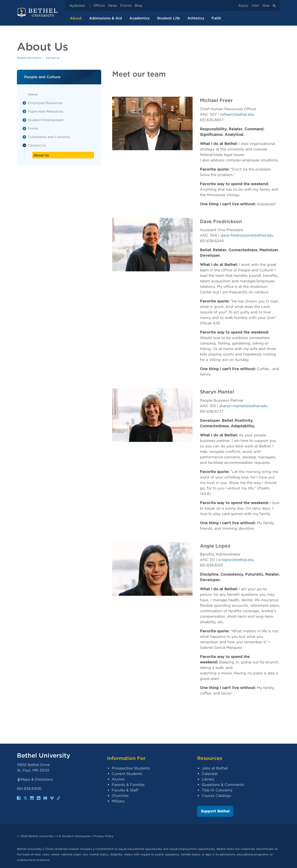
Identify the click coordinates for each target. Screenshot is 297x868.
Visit (255, 6)
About (76, 18)
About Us (41, 155)
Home (33, 94)
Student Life (168, 18)
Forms (33, 128)
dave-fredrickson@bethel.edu (247, 235)
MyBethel (77, 6)
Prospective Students (131, 768)
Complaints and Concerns (49, 137)
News (113, 6)
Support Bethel (215, 811)
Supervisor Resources (46, 111)
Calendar (210, 774)
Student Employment (46, 120)
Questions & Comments (223, 785)
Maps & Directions (35, 779)
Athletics (196, 18)
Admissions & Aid (106, 18)
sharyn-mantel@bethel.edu (243, 406)
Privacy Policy (103, 836)
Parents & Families (128, 785)
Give (266, 6)
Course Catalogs (216, 796)
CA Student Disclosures (73, 836)
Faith (216, 18)
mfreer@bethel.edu (237, 114)
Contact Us (37, 145)
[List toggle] (24, 103)
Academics (139, 18)
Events (126, 6)
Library (208, 779)
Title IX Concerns (217, 790)
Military (118, 801)
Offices (99, 6)
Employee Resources (45, 103)
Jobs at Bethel (215, 768)
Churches (120, 796)
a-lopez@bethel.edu (236, 560)
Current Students (127, 774)
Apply (243, 6)
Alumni (118, 779)
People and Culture (29, 58)
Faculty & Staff (125, 790)
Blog (139, 6)
